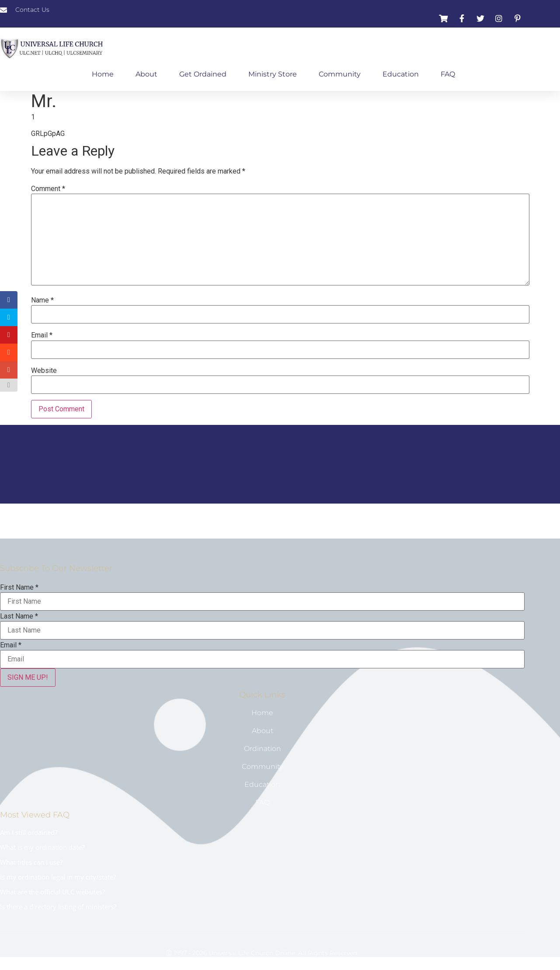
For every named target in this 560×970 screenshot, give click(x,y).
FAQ (448, 74)
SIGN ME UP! (28, 677)
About (146, 74)
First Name (19, 588)
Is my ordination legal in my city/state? (58, 877)
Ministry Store (273, 74)
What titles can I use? (31, 862)
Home (103, 74)
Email (42, 335)
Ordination (263, 749)
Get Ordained (203, 74)
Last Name (19, 616)
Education (401, 74)
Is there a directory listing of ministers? (58, 907)
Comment (48, 189)
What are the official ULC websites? (52, 892)
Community (340, 74)
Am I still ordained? (29, 832)
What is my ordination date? (42, 847)
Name (42, 300)
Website (44, 371)
